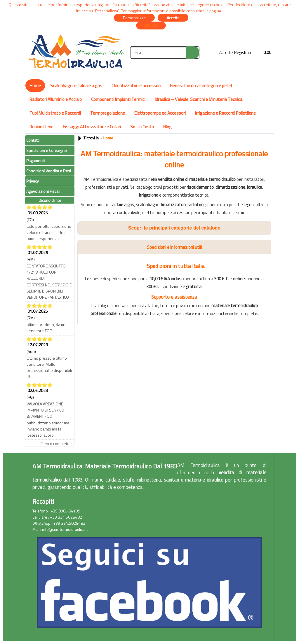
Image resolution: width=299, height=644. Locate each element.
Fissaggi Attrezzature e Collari (92, 127)
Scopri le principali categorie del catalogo (197, 228)
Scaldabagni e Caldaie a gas (76, 86)
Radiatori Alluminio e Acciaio (56, 99)
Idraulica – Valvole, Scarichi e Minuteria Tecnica (199, 99)
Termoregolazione (108, 113)
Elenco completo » (57, 443)
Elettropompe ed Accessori (160, 113)
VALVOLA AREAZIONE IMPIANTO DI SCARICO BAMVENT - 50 (45, 410)
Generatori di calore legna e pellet (201, 86)
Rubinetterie (41, 127)
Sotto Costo (142, 127)
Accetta (173, 18)
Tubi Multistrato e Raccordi (55, 113)
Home (35, 86)
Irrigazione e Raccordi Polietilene (225, 113)
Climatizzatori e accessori (136, 86)
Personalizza (134, 18)
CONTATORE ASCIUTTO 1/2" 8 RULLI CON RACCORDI (46, 272)
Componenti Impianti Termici (118, 99)
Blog (167, 127)
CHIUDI (151, 26)
